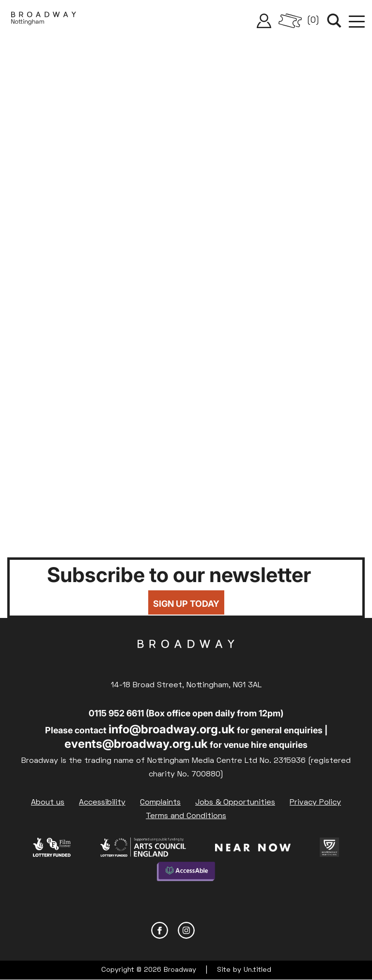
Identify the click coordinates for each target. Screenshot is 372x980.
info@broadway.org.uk (172, 729)
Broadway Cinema (186, 659)
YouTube (213, 930)
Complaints (160, 803)
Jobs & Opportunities (235, 803)
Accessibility (102, 803)
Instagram (186, 930)
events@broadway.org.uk (136, 744)
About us (48, 803)
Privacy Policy (315, 803)
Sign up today (186, 604)
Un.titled (257, 970)
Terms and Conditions (186, 816)
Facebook (160, 930)
